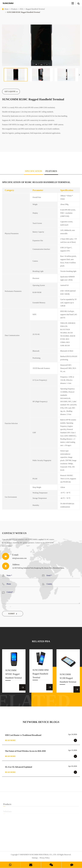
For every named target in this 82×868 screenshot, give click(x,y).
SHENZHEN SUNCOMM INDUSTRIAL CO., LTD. (38, 855)
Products (14, 9)
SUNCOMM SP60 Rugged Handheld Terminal (41, 674)
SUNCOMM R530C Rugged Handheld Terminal (24, 12)
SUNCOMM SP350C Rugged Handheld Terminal (14, 675)
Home (7, 9)
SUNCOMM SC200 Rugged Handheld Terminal (68, 679)
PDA (22, 9)
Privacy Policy (45, 858)
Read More (41, 740)
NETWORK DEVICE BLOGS (41, 722)
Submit (13, 614)
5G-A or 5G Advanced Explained (19, 767)
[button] (79, 75)
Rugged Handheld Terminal (35, 9)
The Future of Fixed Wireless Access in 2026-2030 (25, 751)
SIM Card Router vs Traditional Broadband (23, 735)
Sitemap (35, 858)
